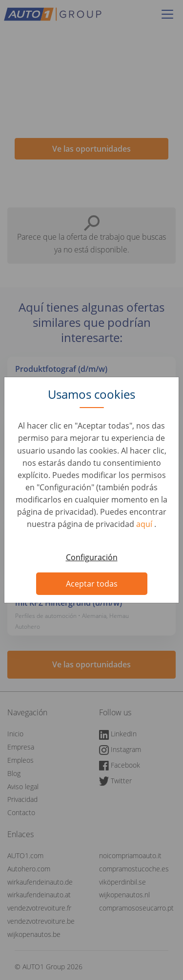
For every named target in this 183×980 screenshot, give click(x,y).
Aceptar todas (92, 584)
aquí (145, 524)
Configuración (92, 557)
